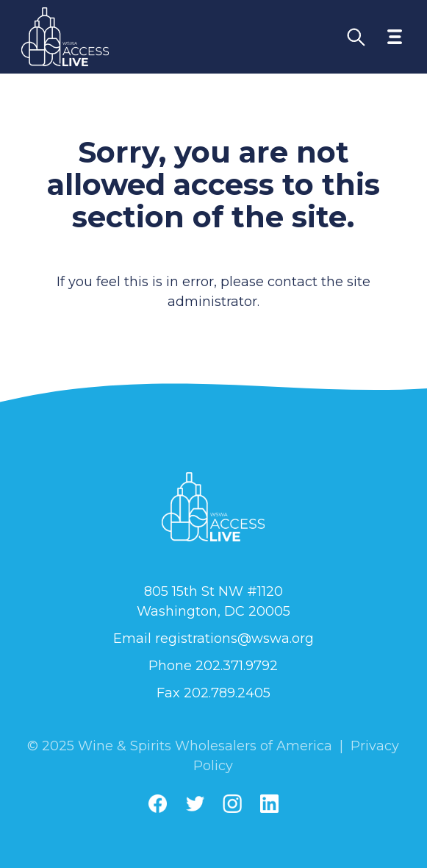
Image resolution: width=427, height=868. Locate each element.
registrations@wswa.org (234, 638)
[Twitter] (195, 804)
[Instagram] (232, 804)
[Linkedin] (269, 804)
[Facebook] (158, 804)
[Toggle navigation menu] (395, 37)
